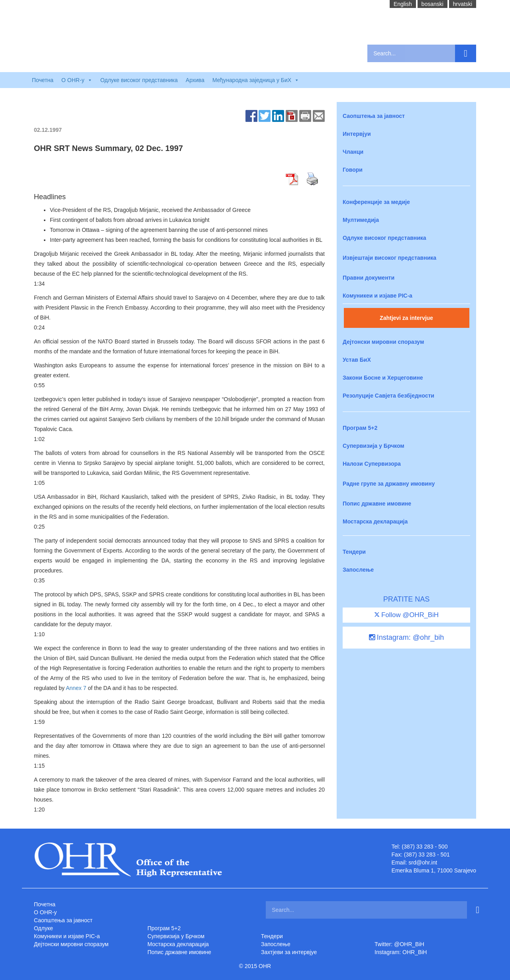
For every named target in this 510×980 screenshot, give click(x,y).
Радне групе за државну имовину (389, 484)
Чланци (353, 152)
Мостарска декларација (375, 521)
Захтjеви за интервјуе (289, 952)
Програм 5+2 (360, 428)
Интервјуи (357, 134)
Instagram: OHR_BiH (401, 952)
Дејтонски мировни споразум (383, 342)
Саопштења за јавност (374, 116)
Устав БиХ (357, 360)
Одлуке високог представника (139, 80)
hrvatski (463, 4)
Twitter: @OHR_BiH (399, 944)
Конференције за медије (376, 202)
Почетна (43, 80)
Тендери (354, 552)
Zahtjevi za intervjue (406, 318)
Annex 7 (76, 688)
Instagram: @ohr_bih (406, 637)
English (403, 4)
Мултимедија (361, 220)
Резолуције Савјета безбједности (388, 396)
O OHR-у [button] (77, 80)
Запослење (358, 570)
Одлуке (43, 928)
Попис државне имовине (377, 504)
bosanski (433, 4)
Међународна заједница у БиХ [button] (256, 80)
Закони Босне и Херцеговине (383, 378)
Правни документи (369, 278)
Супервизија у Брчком (374, 446)
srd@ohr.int (423, 862)
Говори (353, 170)
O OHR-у (45, 912)
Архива (195, 80)
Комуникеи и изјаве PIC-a (378, 296)
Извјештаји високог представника (389, 258)
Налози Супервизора (372, 464)
